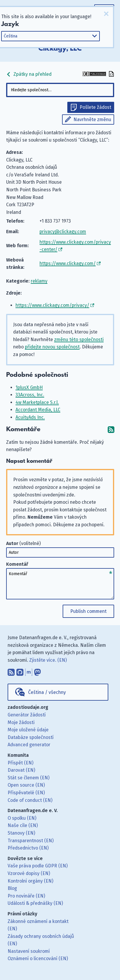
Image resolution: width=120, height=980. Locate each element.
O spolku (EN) (22, 818)
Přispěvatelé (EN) (26, 793)
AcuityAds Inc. (30, 417)
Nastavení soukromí (29, 951)
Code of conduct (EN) (30, 800)
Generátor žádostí (27, 715)
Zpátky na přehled (29, 74)
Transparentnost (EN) (31, 841)
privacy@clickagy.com (63, 232)
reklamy (39, 281)
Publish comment (88, 611)
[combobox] (60, 90)
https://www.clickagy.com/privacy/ (52, 305)
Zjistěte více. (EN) (48, 660)
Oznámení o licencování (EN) (38, 958)
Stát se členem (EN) (29, 778)
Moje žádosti (21, 722)
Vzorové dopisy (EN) (29, 873)
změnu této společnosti (79, 339)
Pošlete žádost (95, 107)
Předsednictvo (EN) (28, 848)
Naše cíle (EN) (23, 825)
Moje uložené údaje (28, 730)
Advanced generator (29, 745)
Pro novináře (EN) (26, 896)
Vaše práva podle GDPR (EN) (38, 866)
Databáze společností (31, 737)
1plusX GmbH (29, 387)
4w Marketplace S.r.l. (37, 402)
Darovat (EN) (21, 770)
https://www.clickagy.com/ (68, 263)
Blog (12, 888)
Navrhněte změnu (92, 120)
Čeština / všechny (47, 692)
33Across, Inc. (30, 395)
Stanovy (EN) (21, 833)
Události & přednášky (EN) (35, 903)
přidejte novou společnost (52, 347)
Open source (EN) (26, 785)
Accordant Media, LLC (38, 410)
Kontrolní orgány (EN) (30, 881)
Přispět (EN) (20, 763)
